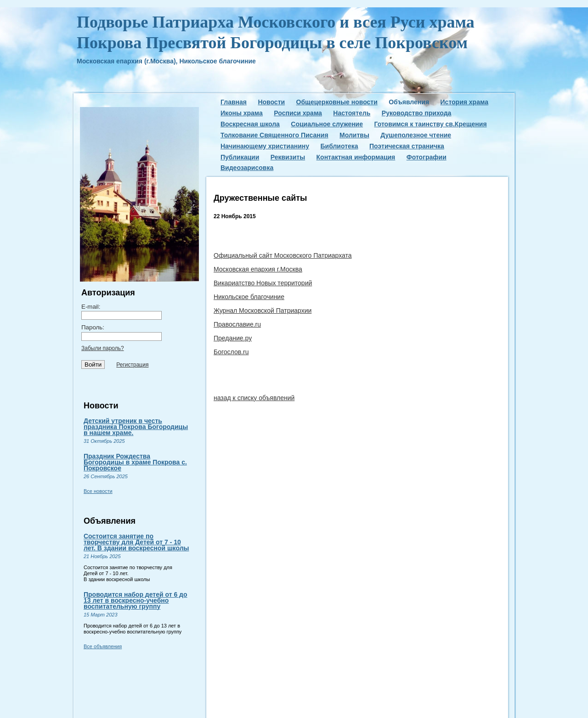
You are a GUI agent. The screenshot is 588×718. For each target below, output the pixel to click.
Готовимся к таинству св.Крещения (430, 124)
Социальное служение (327, 124)
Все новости (98, 491)
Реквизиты (288, 157)
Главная (234, 102)
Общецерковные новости (337, 102)
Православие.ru (237, 324)
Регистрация (132, 365)
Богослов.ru (231, 352)
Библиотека (339, 146)
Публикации (240, 157)
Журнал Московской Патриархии (263, 311)
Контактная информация (356, 157)
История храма (464, 102)
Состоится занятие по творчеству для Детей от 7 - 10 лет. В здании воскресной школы (136, 542)
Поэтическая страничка (407, 146)
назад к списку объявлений (254, 398)
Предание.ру (233, 338)
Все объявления (103, 646)
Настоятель (352, 113)
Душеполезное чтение (416, 135)
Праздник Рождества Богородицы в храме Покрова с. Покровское (135, 462)
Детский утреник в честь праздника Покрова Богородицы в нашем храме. (136, 427)
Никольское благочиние (249, 297)
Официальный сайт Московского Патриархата (283, 255)
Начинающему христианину (265, 146)
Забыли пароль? (103, 348)
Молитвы (354, 135)
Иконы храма (242, 113)
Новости (271, 102)
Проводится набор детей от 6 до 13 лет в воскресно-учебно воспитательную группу (136, 600)
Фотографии (427, 157)
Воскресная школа (250, 124)
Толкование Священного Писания (274, 135)
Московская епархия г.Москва (258, 269)
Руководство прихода (417, 113)
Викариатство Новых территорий (263, 283)
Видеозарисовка (247, 168)
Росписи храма (298, 113)
